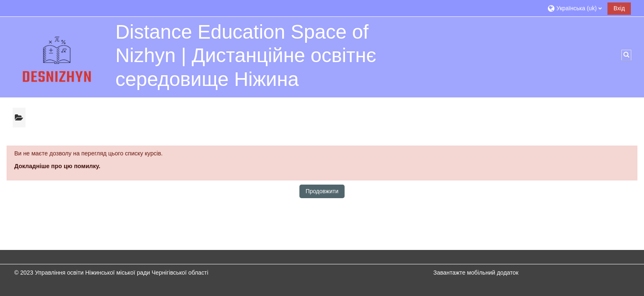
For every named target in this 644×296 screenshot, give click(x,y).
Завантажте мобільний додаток (476, 273)
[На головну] (58, 57)
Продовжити (322, 191)
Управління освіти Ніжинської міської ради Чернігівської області (122, 273)
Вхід (619, 8)
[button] (574, 8)
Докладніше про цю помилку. (57, 166)
